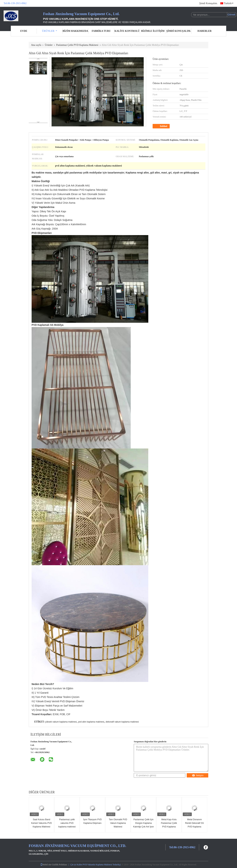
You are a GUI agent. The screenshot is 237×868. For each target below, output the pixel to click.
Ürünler (50, 31)
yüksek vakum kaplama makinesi (61, 722)
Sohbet (162, 126)
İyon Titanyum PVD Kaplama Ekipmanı (93, 821)
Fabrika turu (101, 31)
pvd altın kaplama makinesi (91, 722)
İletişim (198, 775)
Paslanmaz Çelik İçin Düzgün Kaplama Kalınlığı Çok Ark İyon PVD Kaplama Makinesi (144, 827)
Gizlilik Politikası (60, 865)
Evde (24, 31)
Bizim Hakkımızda (75, 31)
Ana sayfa (36, 45)
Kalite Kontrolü (127, 31)
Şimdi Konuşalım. (208, 3)
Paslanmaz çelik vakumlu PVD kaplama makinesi (67, 823)
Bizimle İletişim (153, 31)
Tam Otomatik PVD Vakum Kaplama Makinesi (118, 823)
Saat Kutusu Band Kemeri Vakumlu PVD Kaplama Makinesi (41, 823)
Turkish (229, 3)
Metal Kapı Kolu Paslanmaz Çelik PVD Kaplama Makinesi (169, 825)
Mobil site (46, 865)
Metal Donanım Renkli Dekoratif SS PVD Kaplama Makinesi (194, 825)
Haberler (205, 31)
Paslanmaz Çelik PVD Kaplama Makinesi (77, 45)
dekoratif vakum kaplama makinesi (122, 722)
